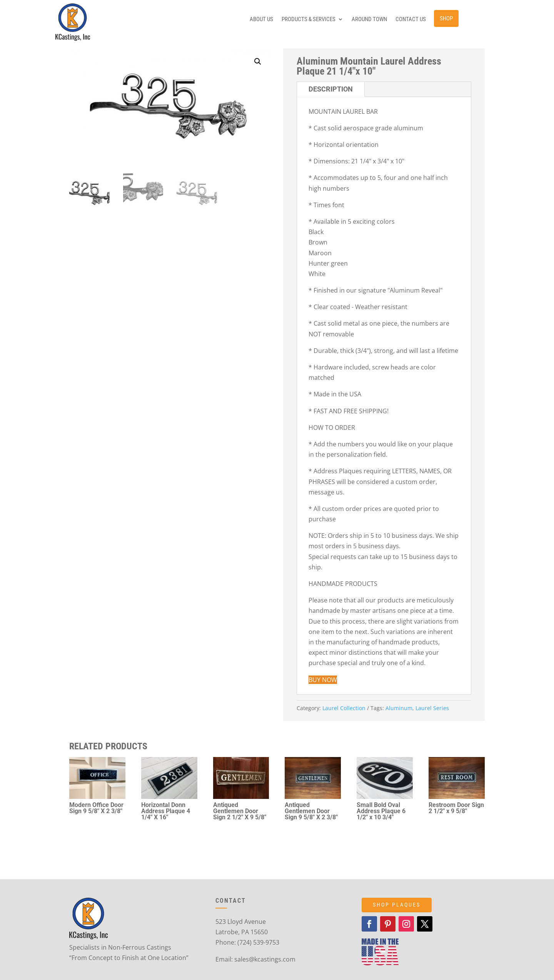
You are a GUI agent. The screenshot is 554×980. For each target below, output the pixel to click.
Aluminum (399, 708)
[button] (258, 62)
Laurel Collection (344, 708)
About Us (261, 20)
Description (331, 89)
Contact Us (411, 20)
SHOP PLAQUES (397, 905)
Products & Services (309, 20)
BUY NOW (323, 680)
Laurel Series (432, 708)
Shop (446, 18)
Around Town (369, 20)
